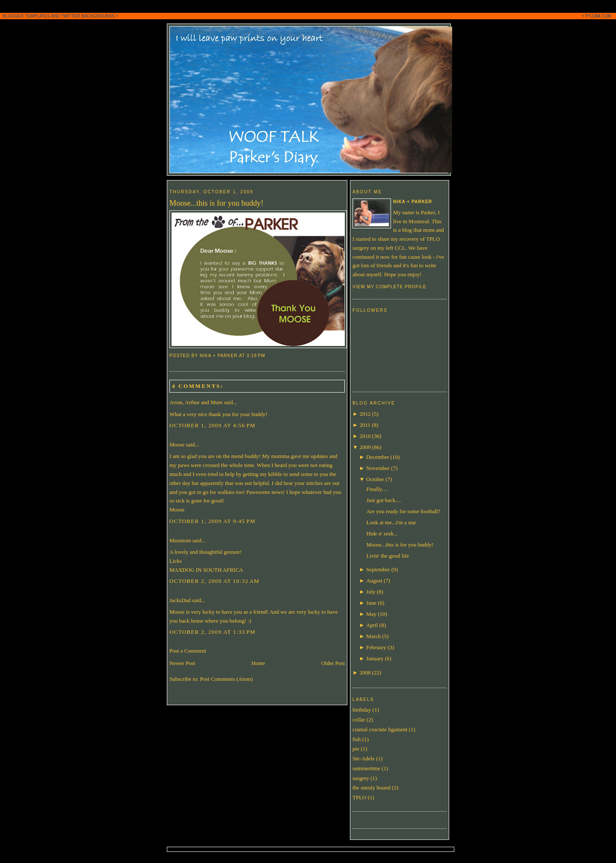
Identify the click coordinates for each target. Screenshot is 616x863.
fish (357, 739)
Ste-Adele (364, 758)
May (371, 614)
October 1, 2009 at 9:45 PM (212, 521)
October (375, 479)
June (371, 603)
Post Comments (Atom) (227, 679)
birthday (362, 710)
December (378, 457)
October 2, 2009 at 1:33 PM (212, 632)
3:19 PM (256, 356)
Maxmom (180, 540)
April (372, 625)
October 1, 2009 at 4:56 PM (212, 425)
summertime (366, 768)
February (376, 647)
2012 (365, 414)
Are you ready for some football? (403, 511)
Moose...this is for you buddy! (216, 203)
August (374, 581)
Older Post (333, 663)
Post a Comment (188, 651)
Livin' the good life (387, 556)
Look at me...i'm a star (391, 522)
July (371, 592)
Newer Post (182, 663)
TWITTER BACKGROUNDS (88, 16)
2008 (365, 672)
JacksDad (180, 600)
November (378, 468)
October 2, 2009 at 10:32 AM (215, 581)
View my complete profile (389, 287)
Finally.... (377, 489)
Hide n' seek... (382, 533)
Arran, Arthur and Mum (196, 402)
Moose (177, 445)
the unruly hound (372, 788)
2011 (365, 425)
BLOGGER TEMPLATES (26, 16)
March (373, 636)
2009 (365, 447)
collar (359, 720)
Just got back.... (384, 500)
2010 (365, 436)
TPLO (360, 797)
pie (356, 749)
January (375, 658)
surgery (361, 778)
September (378, 569)
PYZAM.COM (598, 16)
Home (258, 663)
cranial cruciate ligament (380, 729)
